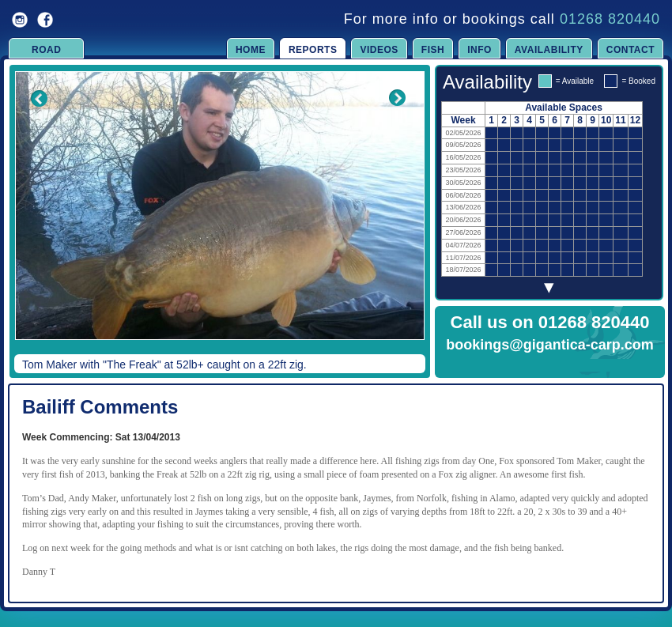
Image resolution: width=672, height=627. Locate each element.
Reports (313, 50)
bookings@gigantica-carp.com (550, 345)
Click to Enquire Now (550, 365)
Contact (630, 50)
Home (251, 50)
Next (397, 217)
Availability (549, 50)
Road (46, 50)
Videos (379, 50)
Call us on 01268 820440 (550, 322)
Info (479, 50)
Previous (28, 217)
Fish (433, 50)
